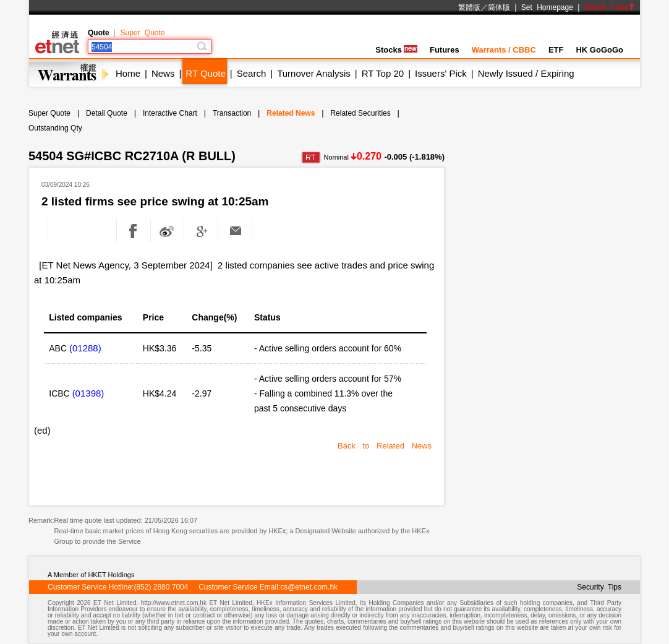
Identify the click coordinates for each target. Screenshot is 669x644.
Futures (445, 50)
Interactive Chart (170, 113)
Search (252, 73)
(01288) (85, 348)
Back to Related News (385, 446)
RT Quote (205, 73)
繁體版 (469, 7)
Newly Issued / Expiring (526, 73)
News (163, 73)
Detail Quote (107, 113)
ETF (556, 50)
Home (128, 73)
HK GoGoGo (599, 50)
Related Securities (360, 113)
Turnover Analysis (314, 73)
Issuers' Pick (441, 73)
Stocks (396, 50)
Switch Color (610, 7)
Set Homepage (547, 7)
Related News (291, 113)
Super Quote (142, 33)
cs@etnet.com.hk (309, 587)
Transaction (232, 113)
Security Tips (599, 587)
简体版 (499, 7)
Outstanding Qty (55, 128)
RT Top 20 (383, 73)
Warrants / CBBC (504, 50)
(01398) (88, 393)
